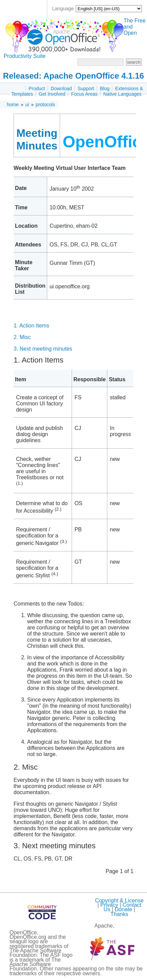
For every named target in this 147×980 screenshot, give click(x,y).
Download (61, 89)
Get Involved (52, 94)
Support (86, 89)
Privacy (109, 905)
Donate (124, 909)
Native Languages (122, 94)
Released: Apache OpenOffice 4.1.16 (73, 76)
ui (27, 105)
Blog (105, 89)
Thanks (119, 914)
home (13, 105)
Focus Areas (84, 94)
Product (37, 89)
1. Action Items (31, 326)
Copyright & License (119, 901)
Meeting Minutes (37, 139)
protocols (45, 105)
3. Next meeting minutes (43, 349)
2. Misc (22, 337)
